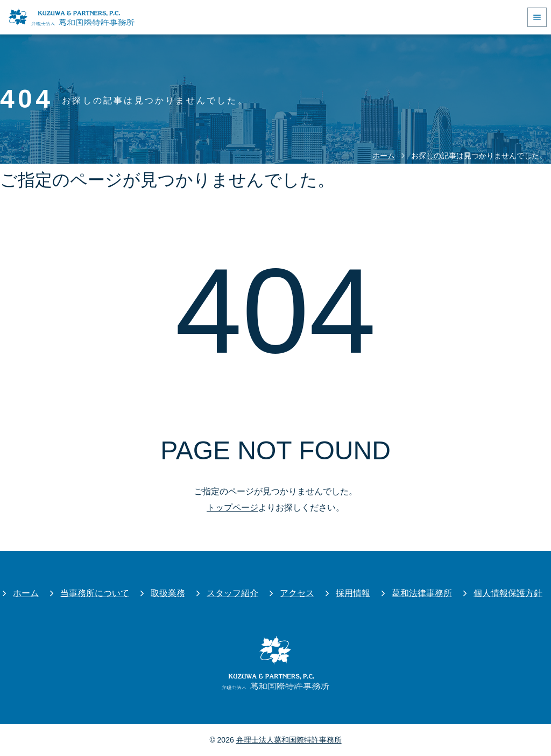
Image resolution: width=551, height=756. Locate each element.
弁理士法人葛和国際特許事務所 (289, 740)
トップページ (232, 507)
